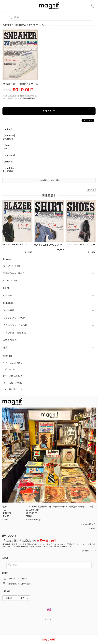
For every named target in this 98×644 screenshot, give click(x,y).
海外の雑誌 (9, 310)
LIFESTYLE (8, 303)
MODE (6, 288)
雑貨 (6, 348)
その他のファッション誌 (15, 325)
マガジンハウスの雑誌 (14, 318)
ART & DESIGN (10, 340)
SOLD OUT (49, 111)
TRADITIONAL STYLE (14, 273)
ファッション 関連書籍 (14, 333)
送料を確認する (29, 98)
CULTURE (8, 296)
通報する (91, 190)
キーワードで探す (12, 266)
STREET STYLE (10, 281)
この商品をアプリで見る (49, 180)
